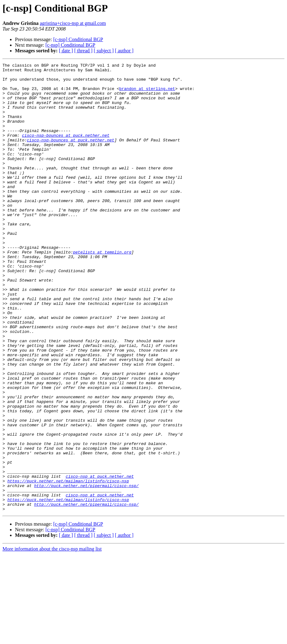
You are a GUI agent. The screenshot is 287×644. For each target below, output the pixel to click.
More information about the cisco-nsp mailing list (52, 639)
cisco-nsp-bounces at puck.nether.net (66, 150)
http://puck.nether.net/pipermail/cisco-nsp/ (86, 571)
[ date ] (66, 51)
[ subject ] (104, 51)
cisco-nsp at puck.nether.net (100, 559)
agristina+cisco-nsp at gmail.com (73, 23)
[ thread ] (83, 51)
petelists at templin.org (102, 290)
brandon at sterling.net (147, 94)
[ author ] (124, 51)
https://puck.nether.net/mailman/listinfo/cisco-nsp (68, 565)
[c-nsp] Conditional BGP (78, 39)
